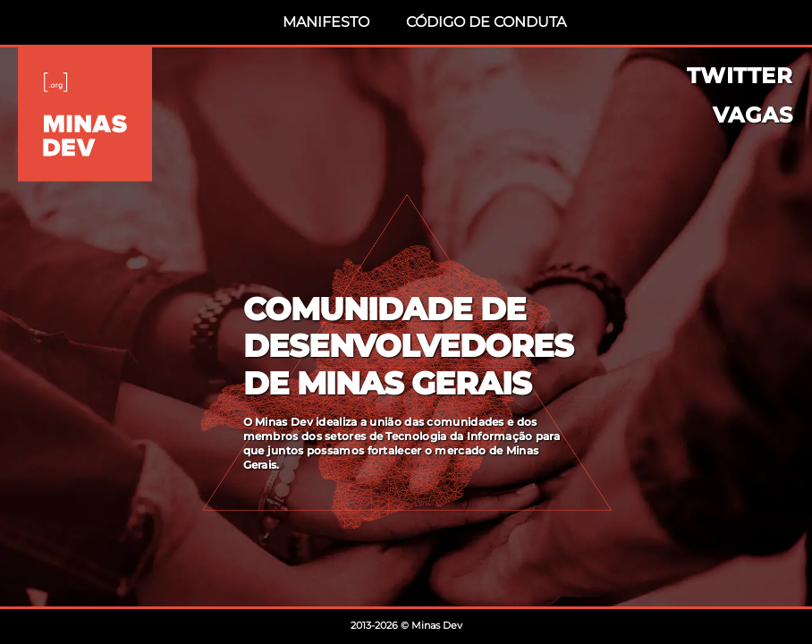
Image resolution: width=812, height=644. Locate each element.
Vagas (753, 115)
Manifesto (326, 22)
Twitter (740, 76)
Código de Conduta (486, 22)
